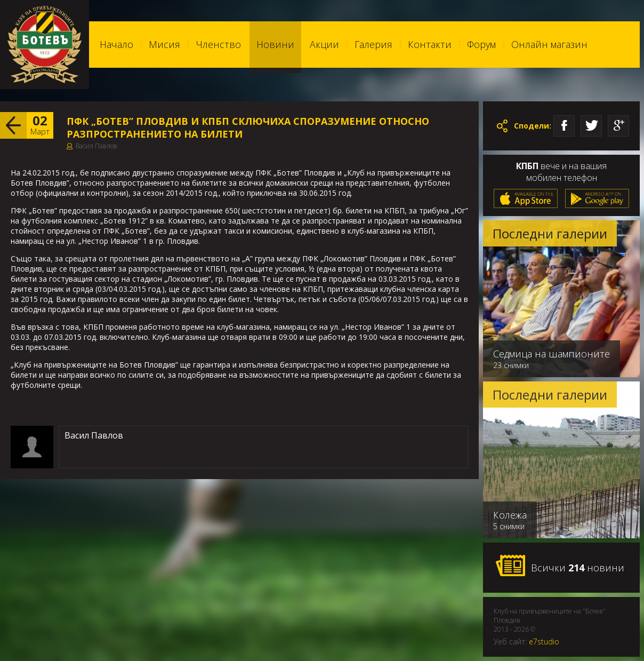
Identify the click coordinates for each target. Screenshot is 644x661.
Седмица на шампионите (552, 354)
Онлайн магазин (549, 44)
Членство (218, 44)
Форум (481, 44)
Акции (324, 44)
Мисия (164, 44)
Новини (275, 44)
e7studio (544, 642)
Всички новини (560, 566)
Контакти (430, 44)
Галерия (373, 44)
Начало (116, 44)
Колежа (510, 515)
